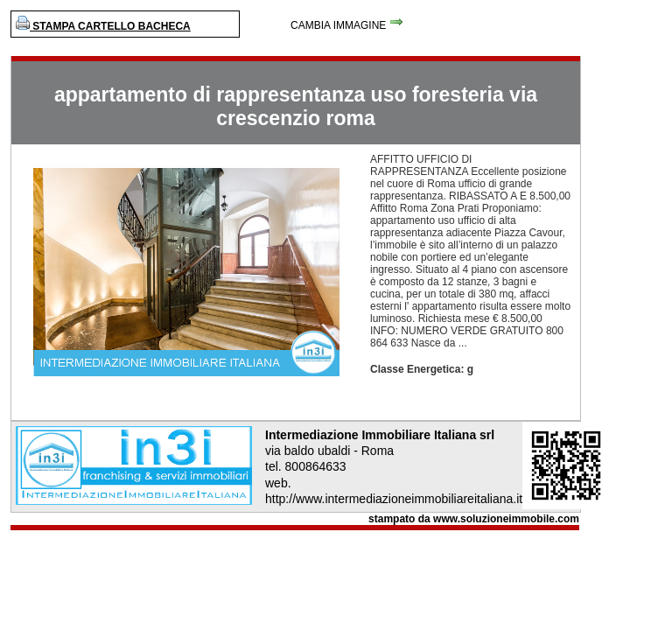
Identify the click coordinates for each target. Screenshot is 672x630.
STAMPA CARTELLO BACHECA (103, 26)
